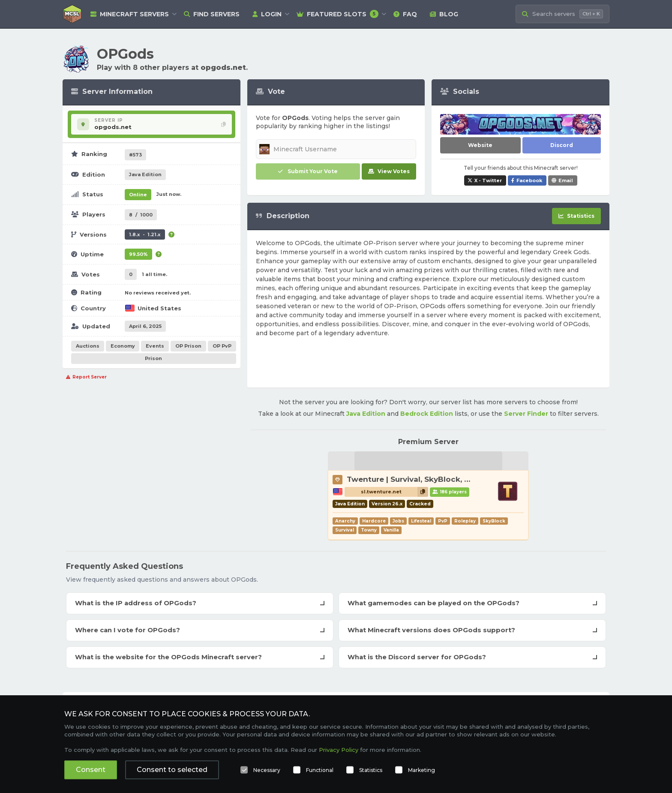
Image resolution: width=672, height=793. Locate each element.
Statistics (371, 770)
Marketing (421, 770)
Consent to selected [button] (172, 770)
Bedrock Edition (427, 414)
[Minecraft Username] (336, 149)
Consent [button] (91, 770)
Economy (123, 346)
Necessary (267, 770)
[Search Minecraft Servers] (562, 14)
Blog (444, 14)
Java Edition (366, 414)
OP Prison (188, 346)
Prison (153, 358)
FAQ (405, 14)
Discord (562, 145)
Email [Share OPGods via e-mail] (566, 180)
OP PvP (222, 346)
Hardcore (374, 521)
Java (145, 174)
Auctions (88, 346)
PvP (443, 521)
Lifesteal (421, 521)
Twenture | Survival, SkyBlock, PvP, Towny (428, 479)
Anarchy (345, 521)
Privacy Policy (339, 750)
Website (480, 145)
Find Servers (212, 14)
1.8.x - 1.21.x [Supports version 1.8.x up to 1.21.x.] (145, 234)
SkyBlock (494, 521)
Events (155, 346)
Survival (345, 530)
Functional (320, 770)
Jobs (398, 521)
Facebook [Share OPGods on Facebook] (529, 180)
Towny (369, 530)
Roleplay (465, 521)
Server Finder (526, 414)
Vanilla (391, 530)
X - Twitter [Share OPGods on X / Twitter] (488, 180)
